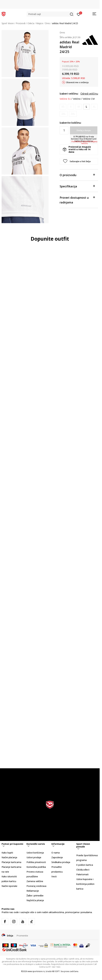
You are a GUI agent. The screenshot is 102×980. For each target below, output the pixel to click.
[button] (50, 14)
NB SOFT (56, 971)
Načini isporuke (9, 886)
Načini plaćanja (9, 857)
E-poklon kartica (85, 865)
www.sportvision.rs (36, 971)
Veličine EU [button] (65, 99)
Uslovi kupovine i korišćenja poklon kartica (85, 884)
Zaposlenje (57, 857)
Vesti (54, 876)
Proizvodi (21, 23)
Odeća (31, 23)
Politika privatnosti (36, 862)
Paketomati (82, 874)
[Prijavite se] (79, 14)
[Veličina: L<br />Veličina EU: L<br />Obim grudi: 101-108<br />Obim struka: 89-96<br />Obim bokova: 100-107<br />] (86, 107)
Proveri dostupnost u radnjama (77, 200)
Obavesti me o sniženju (77, 82)
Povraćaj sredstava (36, 886)
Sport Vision (8, 23)
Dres (48, 23)
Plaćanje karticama (11, 862)
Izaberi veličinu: (69, 94)
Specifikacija (77, 186)
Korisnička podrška (36, 867)
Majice (40, 23)
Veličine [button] (77, 99)
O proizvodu (77, 175)
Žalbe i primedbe (35, 896)
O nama (56, 853)
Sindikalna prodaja (61, 862)
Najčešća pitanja (35, 900)
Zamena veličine (35, 881)
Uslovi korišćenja (35, 853)
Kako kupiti (7, 853)
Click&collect (83, 870)
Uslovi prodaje (34, 857)
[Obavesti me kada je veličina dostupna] (63, 107)
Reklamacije (33, 891)
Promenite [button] (22, 935)
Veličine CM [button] (89, 99)
